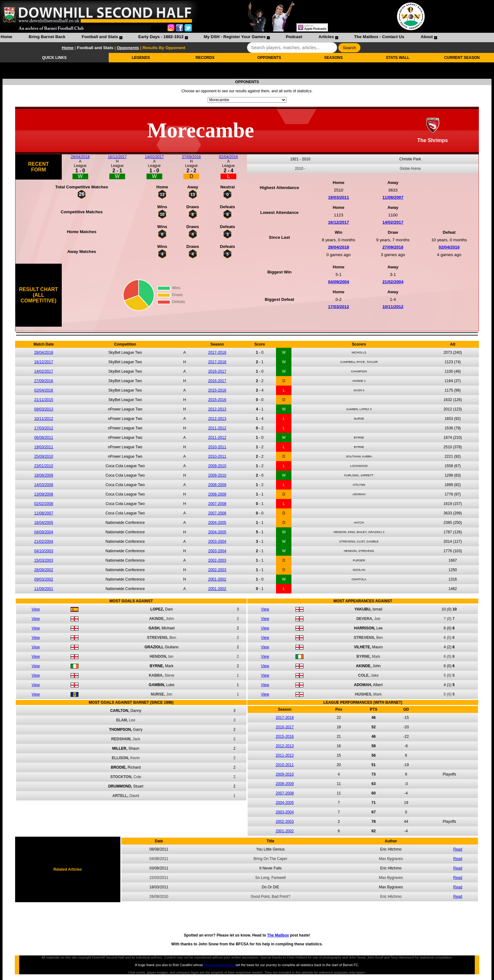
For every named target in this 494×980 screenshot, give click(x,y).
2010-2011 (217, 447)
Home (6, 37)
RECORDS (205, 58)
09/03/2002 (44, 579)
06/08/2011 (44, 438)
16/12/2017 (117, 157)
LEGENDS (141, 58)
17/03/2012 (339, 307)
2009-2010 (217, 466)
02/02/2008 (44, 504)
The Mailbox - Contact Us (379, 37)
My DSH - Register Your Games (235, 37)
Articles (326, 37)
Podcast (294, 37)
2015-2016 (217, 390)
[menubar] (219, 37)
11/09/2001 (44, 589)
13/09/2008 (44, 494)
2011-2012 (217, 428)
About (427, 37)
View (36, 609)
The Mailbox (278, 935)
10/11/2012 (393, 307)
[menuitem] (6, 37)
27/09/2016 (191, 157)
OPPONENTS (269, 58)
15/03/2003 (44, 560)
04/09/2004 (339, 282)
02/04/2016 (228, 157)
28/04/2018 (80, 157)
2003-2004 (217, 542)
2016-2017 (217, 371)
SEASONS (333, 58)
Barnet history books (219, 965)
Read (458, 849)
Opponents (128, 48)
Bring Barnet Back (47, 37)
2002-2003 (217, 560)
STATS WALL (398, 58)
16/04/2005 (44, 523)
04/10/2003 (44, 551)
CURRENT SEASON (462, 58)
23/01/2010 (44, 466)
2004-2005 (217, 523)
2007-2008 (217, 504)
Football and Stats (100, 37)
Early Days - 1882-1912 (161, 37)
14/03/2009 (44, 485)
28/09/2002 (44, 570)
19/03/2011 (339, 197)
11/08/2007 (393, 197)
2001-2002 (217, 579)
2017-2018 (217, 352)
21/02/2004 (393, 282)
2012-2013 (217, 409)
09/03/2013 (44, 409)
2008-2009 (217, 485)
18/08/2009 (44, 475)
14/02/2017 (154, 157)
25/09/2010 (44, 456)
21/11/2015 (44, 400)
